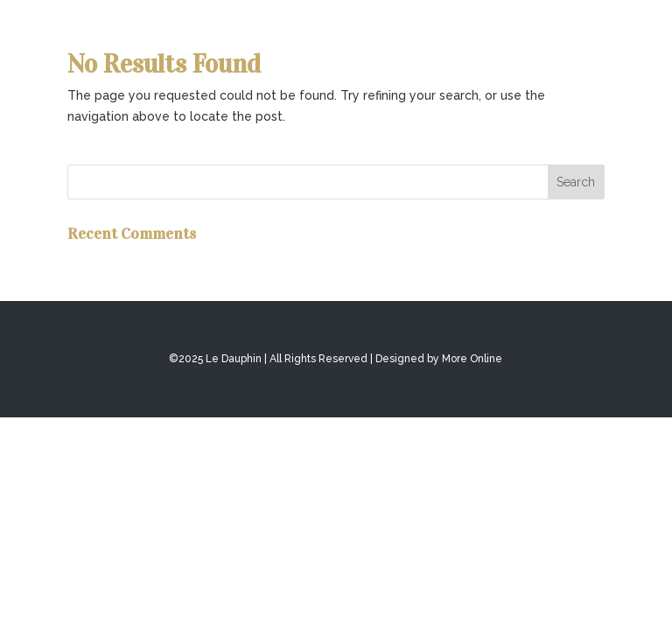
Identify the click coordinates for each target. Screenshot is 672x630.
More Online (472, 359)
